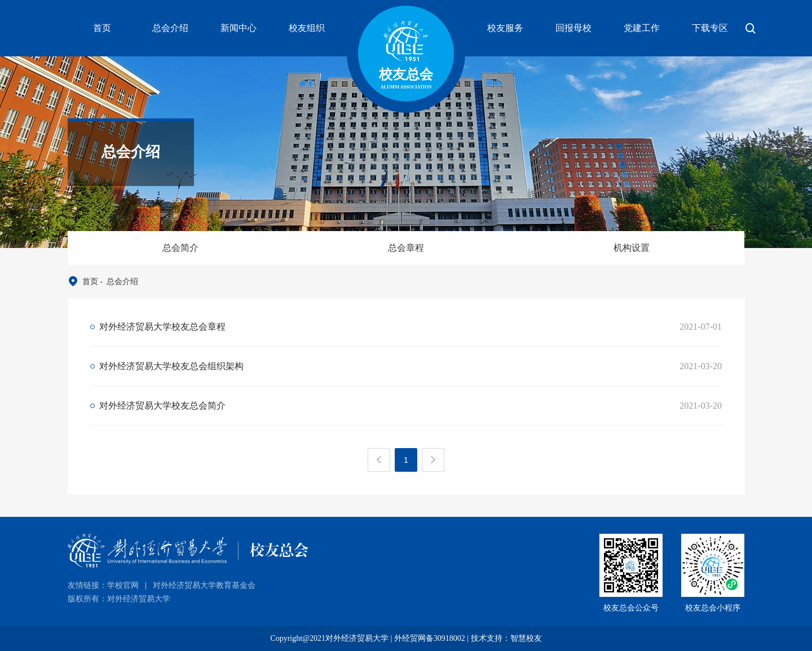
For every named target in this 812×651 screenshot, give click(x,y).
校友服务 (505, 28)
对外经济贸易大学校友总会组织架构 (171, 366)
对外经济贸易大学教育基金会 (204, 585)
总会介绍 (170, 28)
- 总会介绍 (118, 282)
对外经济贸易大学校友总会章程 (162, 327)
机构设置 (632, 248)
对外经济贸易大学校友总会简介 (162, 406)
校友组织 (307, 28)
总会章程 (406, 248)
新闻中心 (239, 28)
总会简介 (180, 248)
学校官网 (123, 585)
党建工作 (642, 28)
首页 (102, 28)
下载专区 (710, 28)
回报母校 (573, 28)
